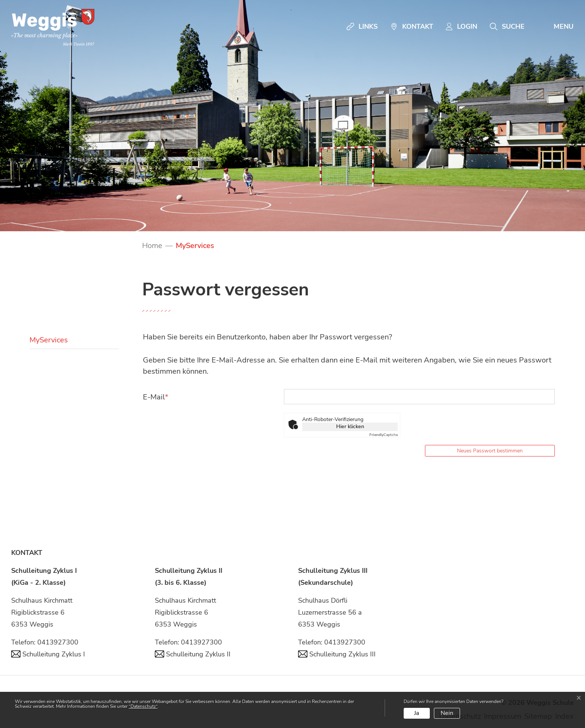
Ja (417, 713)
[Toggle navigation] (555, 26)
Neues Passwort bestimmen (490, 451)
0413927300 (58, 642)
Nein (447, 713)
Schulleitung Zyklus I (48, 654)
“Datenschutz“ (143, 706)
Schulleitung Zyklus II (193, 654)
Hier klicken (350, 426)
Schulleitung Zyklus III (337, 654)
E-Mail (156, 397)
